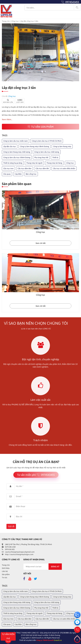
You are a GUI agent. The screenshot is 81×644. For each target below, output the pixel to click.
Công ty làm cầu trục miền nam (15, 141)
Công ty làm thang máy (62, 146)
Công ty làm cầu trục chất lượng (47, 152)
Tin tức (5, 578)
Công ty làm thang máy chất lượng (17, 152)
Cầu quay (7, 174)
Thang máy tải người (34, 163)
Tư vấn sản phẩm (41, 127)
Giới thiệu (6, 568)
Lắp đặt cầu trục (10, 146)
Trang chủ (6, 21)
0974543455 (72, 2)
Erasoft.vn (58, 640)
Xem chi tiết (41, 243)
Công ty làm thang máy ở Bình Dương (34, 146)
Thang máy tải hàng (54, 163)
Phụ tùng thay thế (41, 157)
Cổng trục (15, 21)
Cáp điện (18, 174)
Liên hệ (5, 571)
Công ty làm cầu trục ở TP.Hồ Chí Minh (47, 141)
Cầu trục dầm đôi (42, 168)
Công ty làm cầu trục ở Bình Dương (17, 157)
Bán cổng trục (31, 174)
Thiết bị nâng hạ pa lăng (13, 163)
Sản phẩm (6, 574)
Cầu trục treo (8, 168)
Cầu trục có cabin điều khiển (64, 168)
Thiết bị (55, 157)
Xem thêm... (7, 119)
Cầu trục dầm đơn (25, 168)
